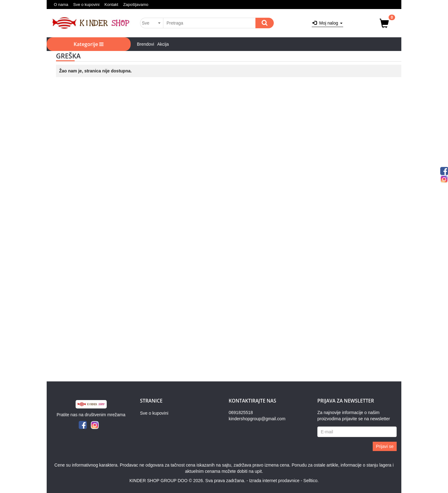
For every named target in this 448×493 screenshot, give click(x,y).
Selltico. (311, 481)
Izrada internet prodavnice (274, 481)
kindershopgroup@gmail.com (257, 419)
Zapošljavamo (136, 5)
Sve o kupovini (86, 5)
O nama (61, 5)
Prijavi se (385, 446)
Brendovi (145, 44)
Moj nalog (327, 23)
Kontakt (111, 5)
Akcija (163, 44)
